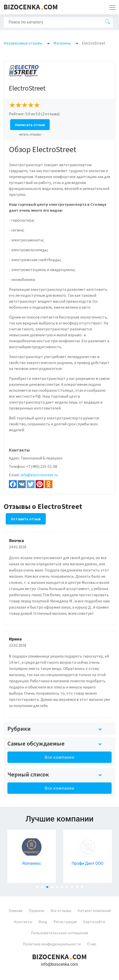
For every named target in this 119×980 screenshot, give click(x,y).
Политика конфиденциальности (52, 944)
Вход (43, 922)
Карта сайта (94, 922)
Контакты (23, 922)
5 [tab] (59, 889)
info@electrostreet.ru (39, 475)
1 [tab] (39, 889)
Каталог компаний (94, 911)
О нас (92, 944)
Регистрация (65, 922)
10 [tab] (83, 889)
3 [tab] (49, 889)
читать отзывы (30, 134)
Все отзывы (61, 911)
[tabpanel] (32, 856)
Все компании (59, 757)
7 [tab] (69, 889)
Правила (36, 911)
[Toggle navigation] (111, 7)
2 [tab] (44, 889)
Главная (15, 911)
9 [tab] (78, 889)
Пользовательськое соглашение (60, 933)
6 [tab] (64, 889)
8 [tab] (73, 889)
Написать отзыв (30, 125)
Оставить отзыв (26, 519)
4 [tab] (54, 889)
